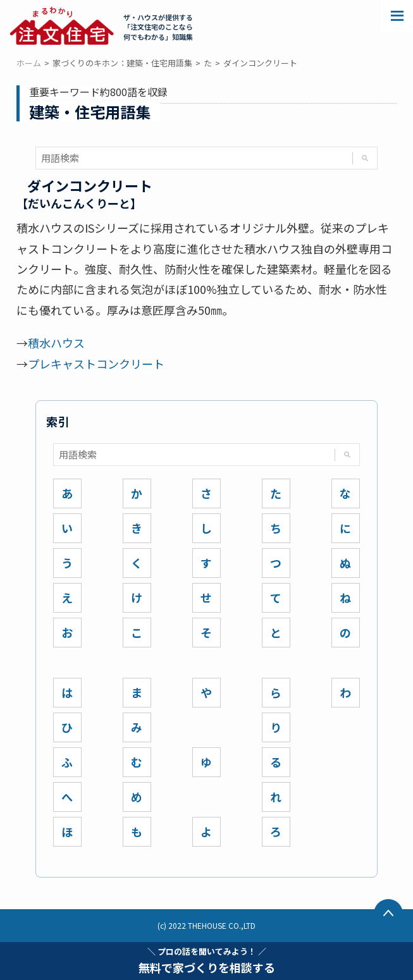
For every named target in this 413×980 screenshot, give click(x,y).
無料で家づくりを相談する (207, 960)
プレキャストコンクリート (96, 364)
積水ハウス (56, 343)
